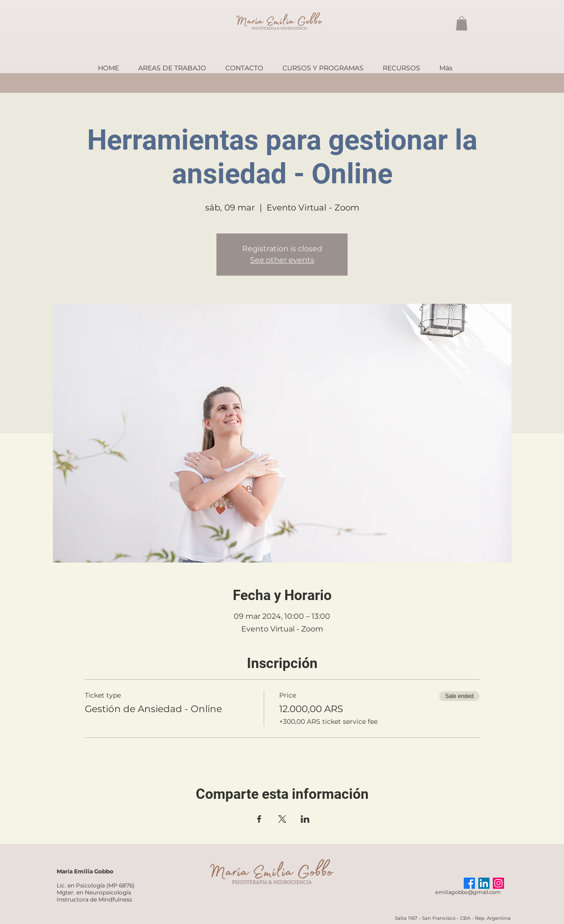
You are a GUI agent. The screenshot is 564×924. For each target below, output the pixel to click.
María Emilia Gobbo (85, 871)
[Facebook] (469, 883)
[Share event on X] (282, 819)
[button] (462, 23)
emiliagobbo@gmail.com (468, 892)
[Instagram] (498, 883)
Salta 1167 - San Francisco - (427, 918)
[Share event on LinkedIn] (305, 819)
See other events (282, 260)
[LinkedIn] (484, 883)
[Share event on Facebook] (259, 819)
